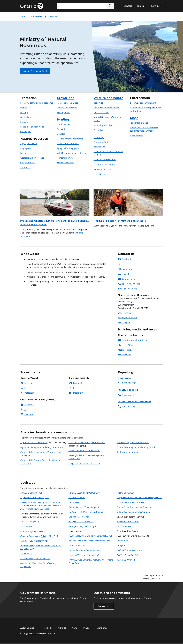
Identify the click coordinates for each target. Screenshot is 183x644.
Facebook (125, 259)
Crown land (66, 98)
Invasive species (101, 112)
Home (24, 17)
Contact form (126, 279)
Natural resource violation (134, 401)
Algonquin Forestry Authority (34, 443)
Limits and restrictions (104, 164)
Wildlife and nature (108, 98)
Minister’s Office (126, 345)
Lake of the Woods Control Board (84, 451)
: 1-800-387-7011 (129, 284)
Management (63, 112)
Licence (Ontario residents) (70, 139)
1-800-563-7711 (127, 395)
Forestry (24, 153)
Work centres (137, 136)
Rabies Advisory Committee (130, 452)
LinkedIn (124, 274)
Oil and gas (26, 132)
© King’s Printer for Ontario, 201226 (38, 634)
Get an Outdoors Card (35, 71)
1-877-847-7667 (127, 407)
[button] (110, 6)
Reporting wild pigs (103, 125)
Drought (24, 112)
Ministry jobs (124, 322)
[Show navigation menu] (142, 6)
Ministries (52, 17)
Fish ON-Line (100, 174)
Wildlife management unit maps (72, 153)
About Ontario (27, 628)
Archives (62, 628)
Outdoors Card (64, 124)
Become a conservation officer (145, 103)
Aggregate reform (29, 144)
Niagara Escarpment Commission (85, 463)
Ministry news (125, 355)
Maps (134, 118)
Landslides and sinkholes (32, 127)
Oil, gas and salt (28, 163)
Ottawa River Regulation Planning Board (136, 447)
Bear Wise (98, 103)
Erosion (24, 122)
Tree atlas (98, 130)
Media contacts (125, 350)
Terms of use (102, 628)
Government (37, 17)
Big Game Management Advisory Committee (41, 447)
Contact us (104, 606)
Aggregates (26, 148)
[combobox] (85, 6)
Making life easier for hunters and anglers (120, 221)
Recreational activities (67, 103)
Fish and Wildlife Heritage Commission (87, 443)
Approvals (25, 167)
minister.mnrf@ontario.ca (132, 340)
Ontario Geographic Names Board (133, 443)
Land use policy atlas (67, 108)
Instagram (125, 269)
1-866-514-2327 (127, 383)
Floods (24, 108)
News (75, 628)
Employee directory (127, 318)
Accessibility (46, 628)
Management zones (103, 169)
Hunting (63, 119)
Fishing (99, 137)
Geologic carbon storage (32, 158)
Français (127, 6)
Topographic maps (139, 123)
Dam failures (26, 117)
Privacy (87, 628)
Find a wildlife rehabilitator (106, 108)
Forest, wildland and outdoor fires (37, 103)
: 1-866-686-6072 (127, 289)
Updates (61, 134)
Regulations (63, 129)
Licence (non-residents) (68, 144)
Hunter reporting (65, 158)
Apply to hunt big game (68, 148)
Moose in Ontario (65, 163)
